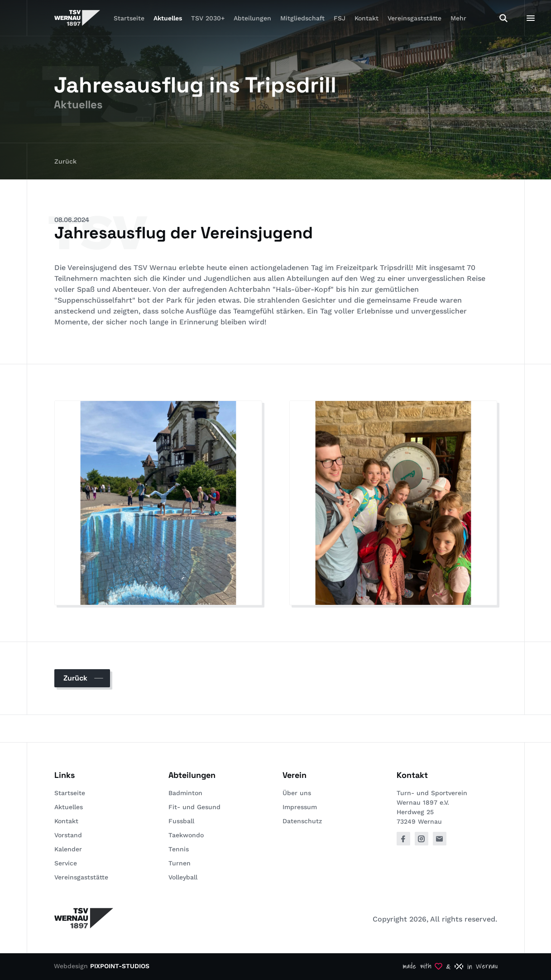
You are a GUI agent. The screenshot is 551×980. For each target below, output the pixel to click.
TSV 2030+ (208, 18)
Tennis (179, 849)
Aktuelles (168, 18)
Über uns (297, 793)
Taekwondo (186, 835)
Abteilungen (252, 18)
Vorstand (68, 835)
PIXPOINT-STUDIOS (120, 966)
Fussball (181, 821)
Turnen (180, 863)
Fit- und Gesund (194, 807)
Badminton (185, 793)
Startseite (129, 18)
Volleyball (183, 877)
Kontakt (367, 18)
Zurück (65, 161)
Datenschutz (302, 821)
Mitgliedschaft (302, 18)
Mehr (458, 18)
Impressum (300, 807)
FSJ (340, 18)
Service (66, 863)
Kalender (68, 849)
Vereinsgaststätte (414, 18)
